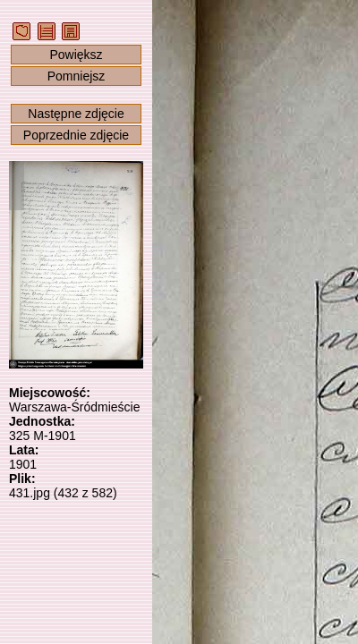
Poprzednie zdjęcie (76, 135)
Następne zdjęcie (76, 114)
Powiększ (76, 55)
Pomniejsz (77, 76)
